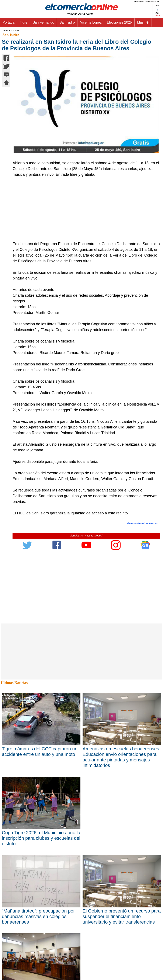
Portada (8, 22)
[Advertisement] (84, 209)
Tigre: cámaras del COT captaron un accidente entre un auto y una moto (40, 752)
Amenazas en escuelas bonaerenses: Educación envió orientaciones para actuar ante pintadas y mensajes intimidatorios (122, 757)
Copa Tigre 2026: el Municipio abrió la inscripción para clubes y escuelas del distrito (41, 838)
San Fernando (43, 22)
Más (143, 22)
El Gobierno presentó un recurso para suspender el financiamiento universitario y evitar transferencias (122, 916)
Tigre (24, 22)
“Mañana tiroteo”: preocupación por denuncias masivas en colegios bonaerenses (38, 916)
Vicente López (91, 22)
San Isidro (67, 22)
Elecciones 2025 (119, 22)
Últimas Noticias (14, 683)
